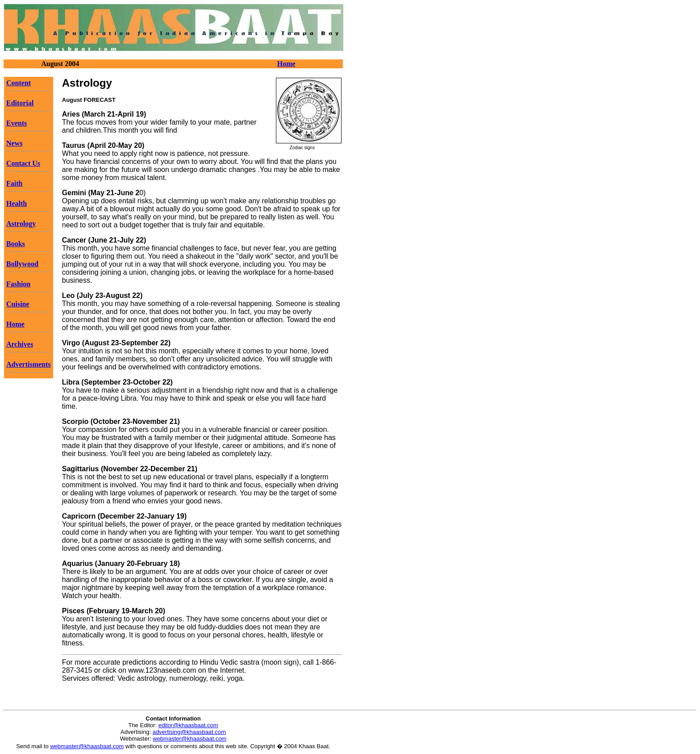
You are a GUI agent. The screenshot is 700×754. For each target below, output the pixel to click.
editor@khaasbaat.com (188, 725)
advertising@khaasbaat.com (189, 732)
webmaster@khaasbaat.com (190, 739)
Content (19, 83)
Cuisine (18, 304)
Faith (14, 183)
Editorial (20, 103)
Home (286, 64)
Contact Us (23, 163)
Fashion (18, 284)
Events (17, 123)
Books (16, 244)
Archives (20, 344)
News (14, 143)
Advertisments (29, 364)
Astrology (21, 224)
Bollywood (22, 264)
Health (17, 203)
